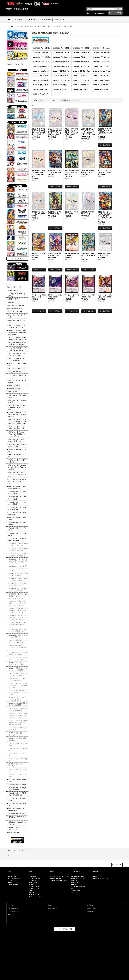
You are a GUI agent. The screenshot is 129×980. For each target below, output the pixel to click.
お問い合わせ (90, 911)
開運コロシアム (34, 894)
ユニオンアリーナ (35, 878)
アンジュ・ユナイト (35, 896)
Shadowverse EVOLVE (79, 876)
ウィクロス (11, 881)
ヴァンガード (76, 883)
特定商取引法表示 (91, 908)
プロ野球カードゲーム (78, 886)
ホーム (11, 905)
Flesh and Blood (56, 878)
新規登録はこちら (101, 13)
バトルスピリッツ (35, 886)
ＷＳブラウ (75, 881)
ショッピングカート (15, 911)
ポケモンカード (13, 876)
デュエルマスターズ (14, 878)
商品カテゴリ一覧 (53, 908)
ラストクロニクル (17, 259)
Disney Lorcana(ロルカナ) (59, 881)
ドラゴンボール (34, 883)
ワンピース (32, 876)
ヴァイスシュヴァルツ (78, 878)
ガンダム (32, 884)
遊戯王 (95, 876)
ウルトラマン (33, 881)
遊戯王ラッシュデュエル (100, 878)
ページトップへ (118, 865)
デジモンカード (34, 888)
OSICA (31, 890)
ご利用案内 (90, 905)
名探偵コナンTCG (13, 883)
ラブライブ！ (76, 892)
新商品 (50, 905)
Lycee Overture (13, 884)
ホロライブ (75, 888)
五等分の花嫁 (76, 890)
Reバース (74, 884)
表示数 (36, 100)
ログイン (90, 13)
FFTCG (31, 892)
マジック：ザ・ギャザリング (59, 876)
